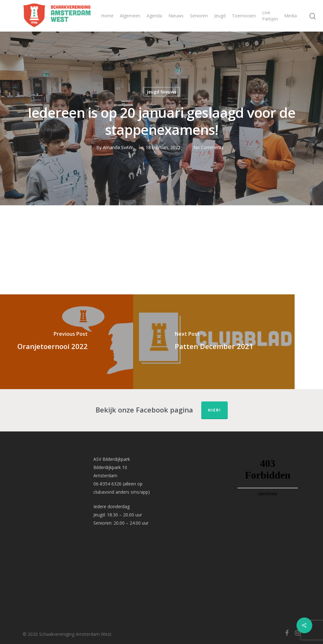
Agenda (154, 16)
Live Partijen (270, 16)
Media (291, 16)
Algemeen (130, 16)
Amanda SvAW (118, 147)
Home (107, 16)
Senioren (199, 16)
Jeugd (220, 16)
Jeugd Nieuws (161, 92)
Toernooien (244, 16)
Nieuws (176, 16)
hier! (214, 410)
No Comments (208, 147)
